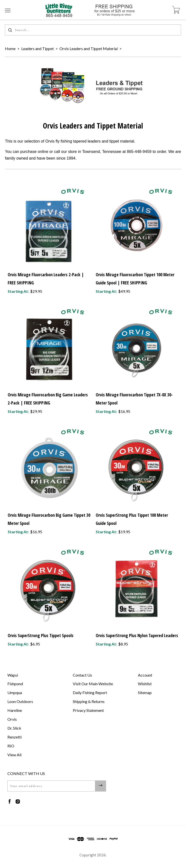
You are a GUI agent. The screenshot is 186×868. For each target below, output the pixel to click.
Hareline (15, 710)
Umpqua (15, 693)
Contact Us (82, 675)
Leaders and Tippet (37, 48)
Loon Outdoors (20, 701)
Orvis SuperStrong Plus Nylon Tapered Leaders (137, 635)
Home (10, 48)
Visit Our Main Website (93, 684)
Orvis (12, 719)
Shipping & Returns (89, 701)
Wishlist (145, 684)
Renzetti (15, 737)
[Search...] (93, 30)
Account (145, 675)
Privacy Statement (88, 710)
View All (14, 755)
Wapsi (13, 675)
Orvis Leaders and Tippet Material (89, 48)
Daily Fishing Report (90, 693)
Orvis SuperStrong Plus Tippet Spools (41, 635)
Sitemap (145, 693)
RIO (11, 746)
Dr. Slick (14, 728)
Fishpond (15, 684)
